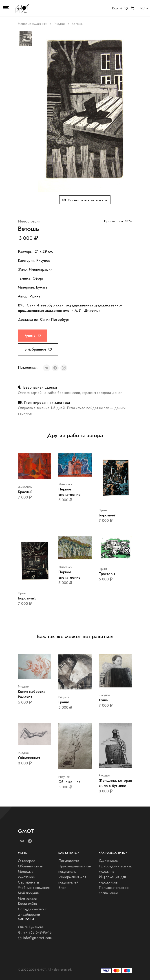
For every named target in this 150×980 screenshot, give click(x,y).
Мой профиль (29, 893)
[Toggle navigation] (6, 8)
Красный (25, 492)
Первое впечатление (69, 492)
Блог (62, 888)
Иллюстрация (29, 221)
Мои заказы (28, 899)
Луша (103, 700)
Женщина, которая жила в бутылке (115, 783)
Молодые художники (33, 24)
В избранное (38, 349)
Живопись (25, 487)
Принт (103, 510)
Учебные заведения (34, 888)
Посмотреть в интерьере (85, 200)
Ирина (35, 296)
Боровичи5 (27, 598)
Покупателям (69, 861)
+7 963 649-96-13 (35, 933)
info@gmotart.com (35, 938)
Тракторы (107, 574)
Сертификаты (28, 882)
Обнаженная (29, 758)
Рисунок (60, 24)
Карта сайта (27, 904)
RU (142, 8)
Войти (117, 8)
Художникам (109, 861)
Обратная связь (30, 866)
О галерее (27, 861)
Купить (33, 335)
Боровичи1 (108, 515)
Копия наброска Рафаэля (32, 694)
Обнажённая (69, 782)
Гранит (64, 702)
